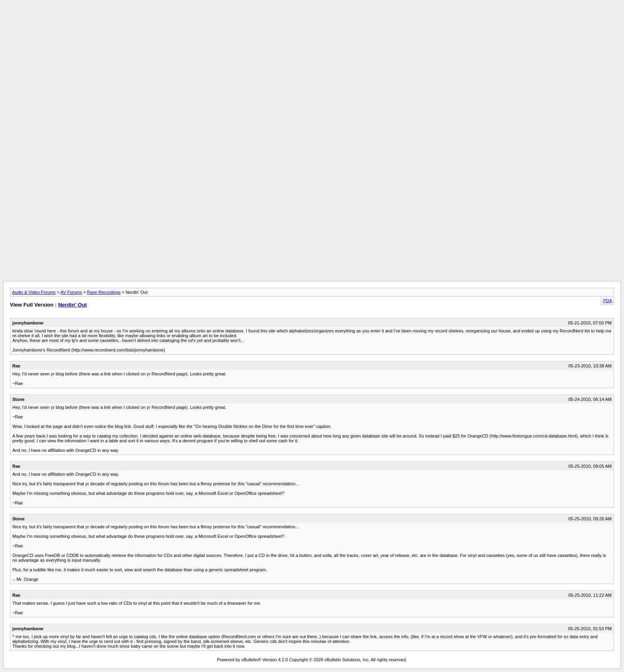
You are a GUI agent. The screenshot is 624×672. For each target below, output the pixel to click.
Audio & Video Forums (34, 292)
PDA (607, 301)
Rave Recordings (104, 292)
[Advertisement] (312, 21)
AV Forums (71, 292)
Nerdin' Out (72, 305)
